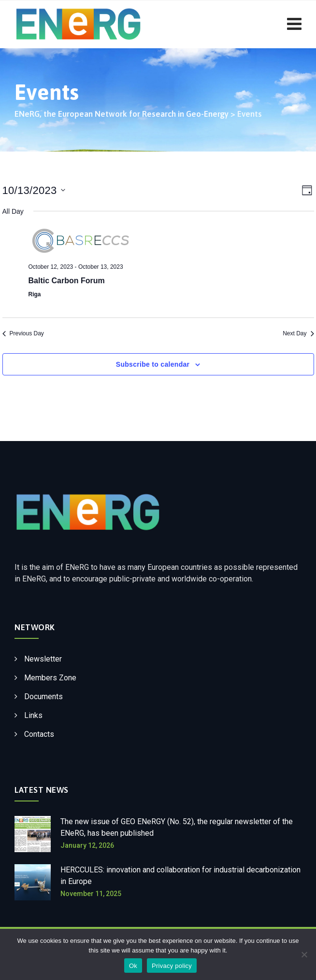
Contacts (39, 734)
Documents (43, 697)
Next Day (298, 333)
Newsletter (43, 659)
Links (33, 715)
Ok (133, 966)
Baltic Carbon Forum (67, 281)
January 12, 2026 (87, 845)
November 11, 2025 (91, 894)
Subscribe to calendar (153, 364)
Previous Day (23, 333)
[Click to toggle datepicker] (34, 190)
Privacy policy (172, 966)
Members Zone (50, 678)
